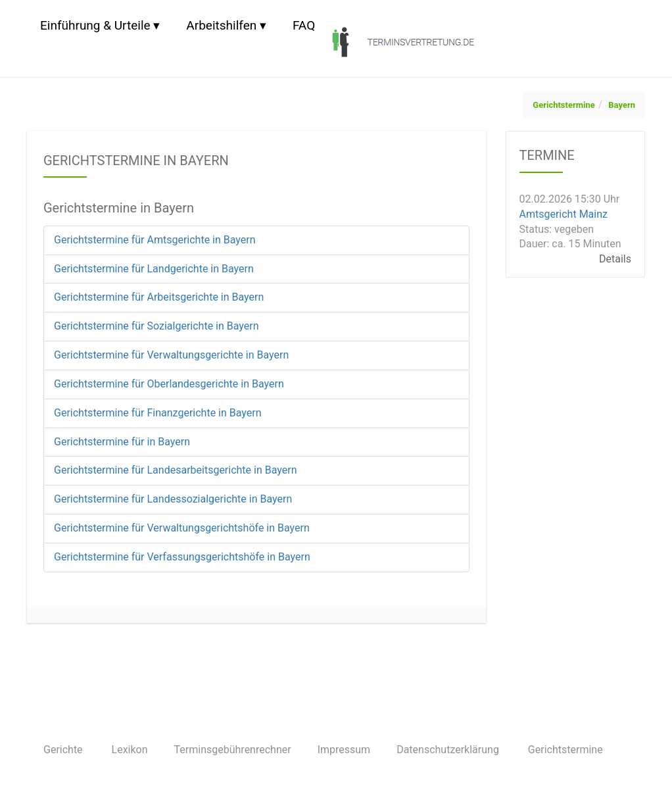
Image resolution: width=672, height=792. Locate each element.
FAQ (304, 25)
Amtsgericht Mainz (564, 214)
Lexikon (130, 750)
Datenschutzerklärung (448, 750)
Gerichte (63, 750)
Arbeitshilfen (221, 25)
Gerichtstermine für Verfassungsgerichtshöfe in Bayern (182, 557)
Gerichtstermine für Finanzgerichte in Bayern (158, 413)
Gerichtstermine (564, 105)
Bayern (622, 105)
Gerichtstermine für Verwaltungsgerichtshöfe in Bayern (182, 528)
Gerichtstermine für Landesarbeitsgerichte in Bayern (176, 470)
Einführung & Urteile (95, 25)
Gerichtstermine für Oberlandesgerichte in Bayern (169, 384)
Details (615, 259)
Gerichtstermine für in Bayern (122, 442)
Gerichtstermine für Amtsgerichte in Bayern (155, 240)
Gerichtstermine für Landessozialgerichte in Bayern (173, 499)
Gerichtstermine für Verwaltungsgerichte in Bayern (171, 355)
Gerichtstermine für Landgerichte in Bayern (154, 269)
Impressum (344, 750)
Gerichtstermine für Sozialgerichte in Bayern (156, 326)
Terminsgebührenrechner (233, 750)
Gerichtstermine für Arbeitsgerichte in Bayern (159, 297)
